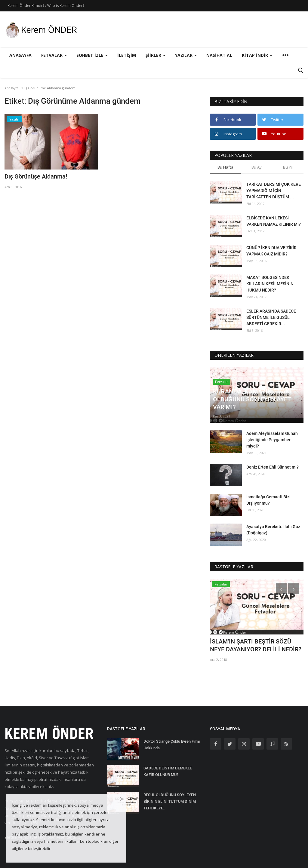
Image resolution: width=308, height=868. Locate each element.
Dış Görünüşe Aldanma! (36, 176)
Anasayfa (20, 55)
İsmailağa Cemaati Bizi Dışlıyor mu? (268, 500)
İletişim (127, 55)
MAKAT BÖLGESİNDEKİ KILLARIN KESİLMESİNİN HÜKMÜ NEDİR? (270, 284)
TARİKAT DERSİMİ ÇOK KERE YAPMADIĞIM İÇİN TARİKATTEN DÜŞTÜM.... (274, 191)
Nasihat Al (219, 55)
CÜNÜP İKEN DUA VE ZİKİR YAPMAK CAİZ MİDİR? (271, 251)
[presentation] (281, 589)
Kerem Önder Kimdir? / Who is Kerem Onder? (46, 6)
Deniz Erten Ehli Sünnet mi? (273, 467)
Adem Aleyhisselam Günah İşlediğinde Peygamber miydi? (272, 440)
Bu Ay (257, 167)
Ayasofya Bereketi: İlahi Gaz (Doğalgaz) (273, 530)
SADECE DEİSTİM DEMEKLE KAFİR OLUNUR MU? (168, 771)
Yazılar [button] (186, 55)
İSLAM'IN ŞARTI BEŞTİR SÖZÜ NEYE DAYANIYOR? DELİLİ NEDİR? (256, 645)
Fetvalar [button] (54, 55)
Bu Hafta (225, 167)
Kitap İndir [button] (257, 55)
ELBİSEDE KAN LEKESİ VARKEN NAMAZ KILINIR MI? (274, 221)
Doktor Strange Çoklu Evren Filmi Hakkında (172, 745)
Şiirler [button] (156, 55)
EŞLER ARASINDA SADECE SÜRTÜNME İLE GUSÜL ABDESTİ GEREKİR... (271, 317)
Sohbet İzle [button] (92, 55)
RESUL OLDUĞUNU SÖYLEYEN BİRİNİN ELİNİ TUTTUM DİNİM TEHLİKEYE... (170, 801)
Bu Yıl (288, 167)
